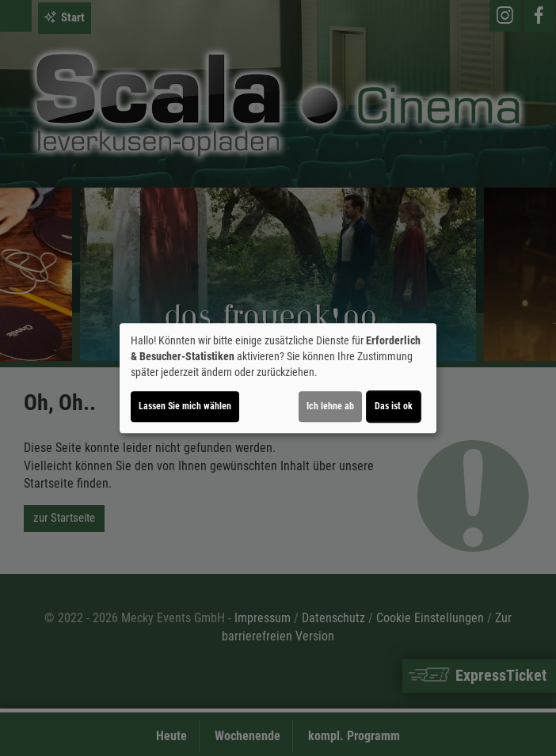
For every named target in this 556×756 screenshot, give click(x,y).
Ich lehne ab (330, 406)
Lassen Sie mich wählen (185, 406)
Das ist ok (394, 406)
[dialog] (278, 378)
